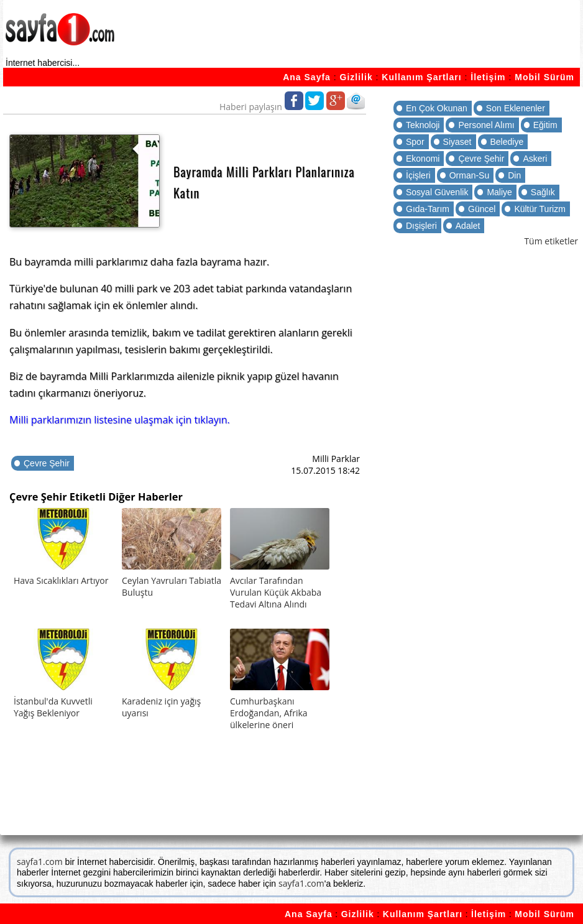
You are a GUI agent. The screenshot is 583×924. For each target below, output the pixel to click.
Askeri (535, 159)
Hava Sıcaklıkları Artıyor (61, 580)
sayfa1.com (40, 862)
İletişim (488, 77)
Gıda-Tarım (428, 209)
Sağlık (543, 192)
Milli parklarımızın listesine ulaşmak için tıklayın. (120, 420)
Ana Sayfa (307, 77)
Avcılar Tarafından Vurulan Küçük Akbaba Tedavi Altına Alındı (276, 592)
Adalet (468, 226)
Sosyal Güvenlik (437, 192)
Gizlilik (356, 77)
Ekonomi (423, 159)
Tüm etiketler (551, 241)
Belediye (507, 142)
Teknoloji (423, 125)
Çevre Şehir (47, 463)
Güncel (482, 209)
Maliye (499, 192)
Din (514, 175)
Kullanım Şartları (421, 77)
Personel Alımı (486, 125)
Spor (415, 142)
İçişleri (418, 175)
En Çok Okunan (437, 108)
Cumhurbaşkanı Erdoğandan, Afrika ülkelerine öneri (269, 713)
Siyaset (457, 142)
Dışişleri (421, 226)
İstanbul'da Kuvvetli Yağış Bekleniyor (53, 707)
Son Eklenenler (516, 108)
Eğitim (545, 125)
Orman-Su (470, 175)
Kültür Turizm (539, 209)
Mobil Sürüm (544, 77)
